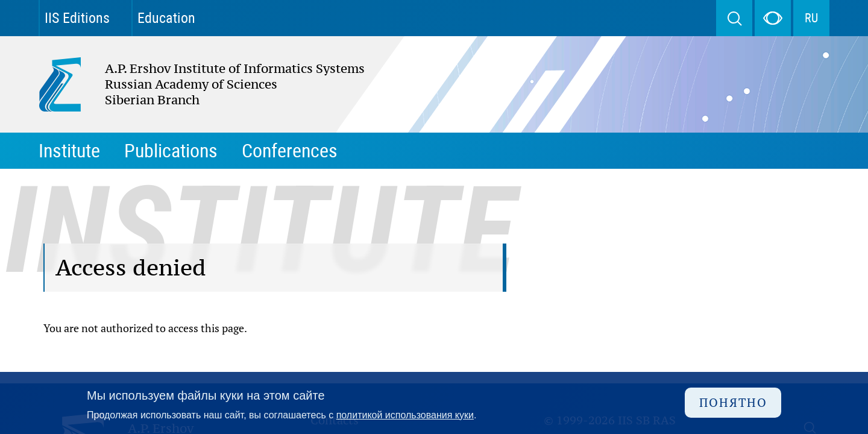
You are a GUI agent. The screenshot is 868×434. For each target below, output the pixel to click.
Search (734, 18)
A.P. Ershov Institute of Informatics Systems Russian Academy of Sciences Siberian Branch (165, 84)
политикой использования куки (405, 415)
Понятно (733, 402)
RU (811, 18)
